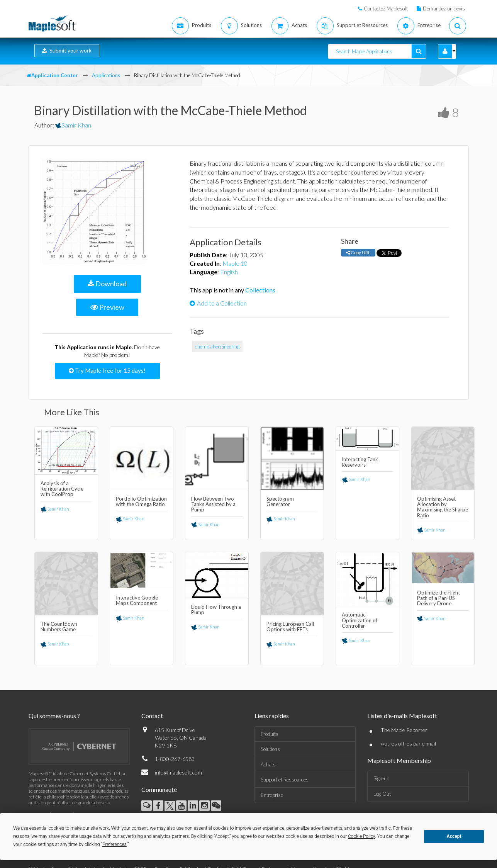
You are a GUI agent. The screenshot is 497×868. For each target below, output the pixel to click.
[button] (445, 51)
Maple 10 (235, 263)
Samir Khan (73, 125)
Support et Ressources (285, 780)
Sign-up (381, 778)
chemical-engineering (217, 347)
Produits (270, 734)
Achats (268, 764)
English (229, 272)
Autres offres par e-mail (408, 743)
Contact (152, 716)
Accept (454, 836)
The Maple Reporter (404, 730)
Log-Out (382, 794)
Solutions (270, 749)
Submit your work (67, 50)
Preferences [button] (114, 844)
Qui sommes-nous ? (54, 716)
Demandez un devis (444, 8)
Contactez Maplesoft (386, 8)
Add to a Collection (218, 303)
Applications (106, 75)
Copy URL (358, 252)
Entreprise (272, 795)
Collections (260, 290)
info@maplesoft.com (178, 772)
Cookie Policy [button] (361, 836)
